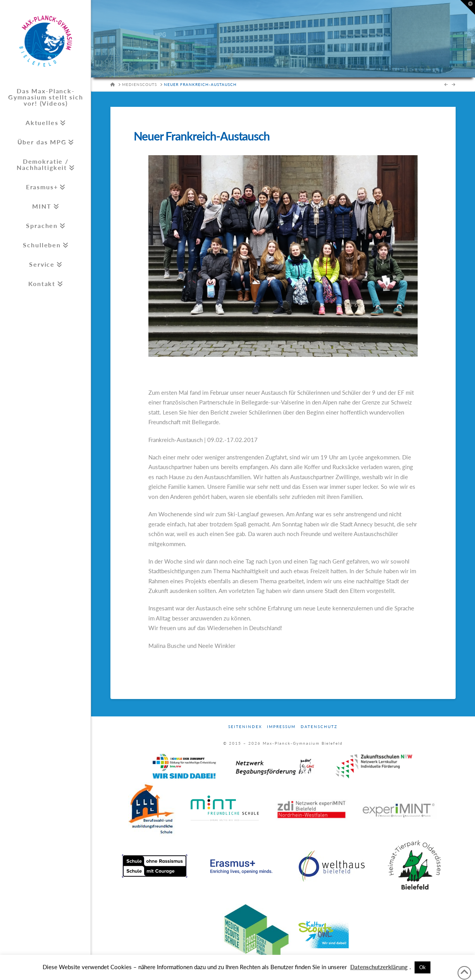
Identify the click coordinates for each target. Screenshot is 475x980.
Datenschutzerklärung (379, 967)
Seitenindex (245, 726)
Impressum (281, 726)
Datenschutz (319, 726)
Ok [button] (423, 967)
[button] (468, 7)
